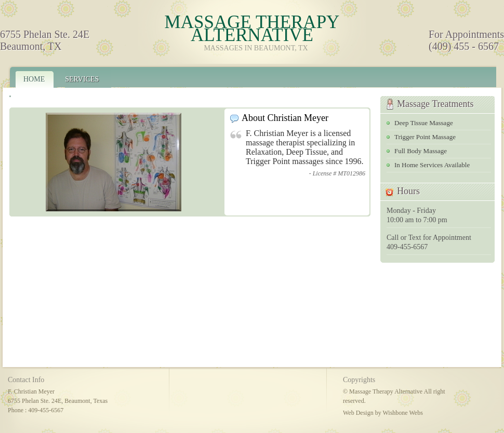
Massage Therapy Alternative (252, 29)
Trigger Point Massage (425, 137)
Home (34, 79)
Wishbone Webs (402, 413)
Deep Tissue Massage (424, 123)
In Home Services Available (432, 165)
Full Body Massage (421, 151)
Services (82, 79)
